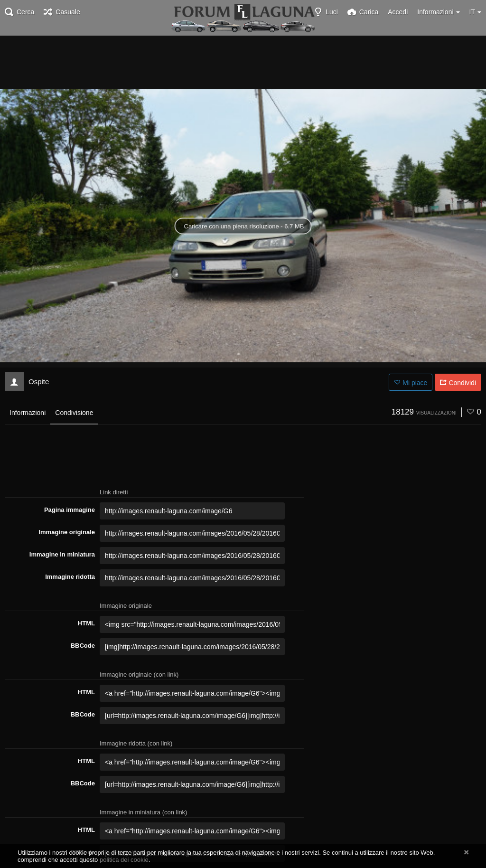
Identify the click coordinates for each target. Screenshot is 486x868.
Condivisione (74, 413)
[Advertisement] (243, 62)
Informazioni (28, 413)
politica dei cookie (124, 860)
